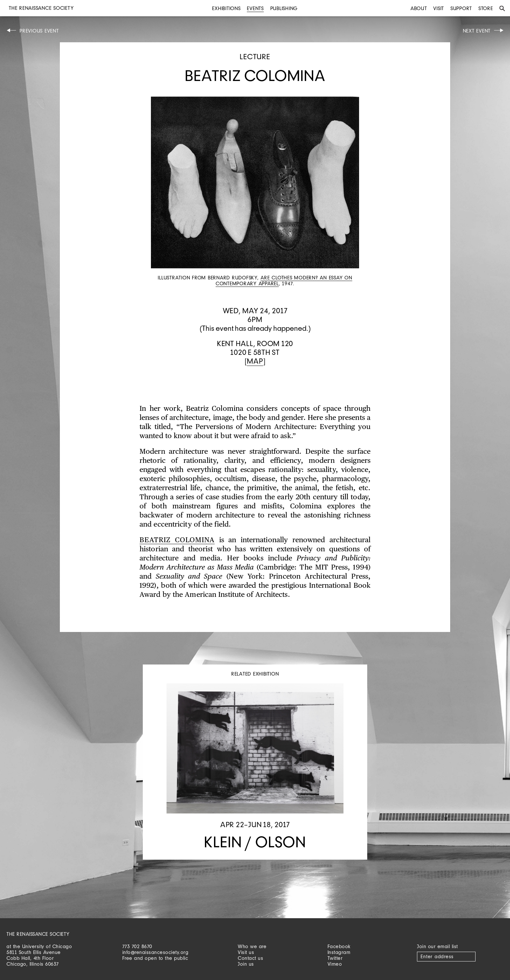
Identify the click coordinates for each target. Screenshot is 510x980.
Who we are (252, 946)
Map (255, 361)
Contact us (250, 958)
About (419, 8)
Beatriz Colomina (177, 540)
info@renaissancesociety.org (155, 952)
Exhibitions (226, 8)
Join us (246, 964)
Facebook (339, 946)
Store (486, 8)
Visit (439, 8)
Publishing (284, 8)
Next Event (477, 31)
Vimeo (335, 964)
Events (255, 8)
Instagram (339, 952)
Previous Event (39, 31)
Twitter (335, 958)
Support (461, 8)
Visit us (246, 952)
